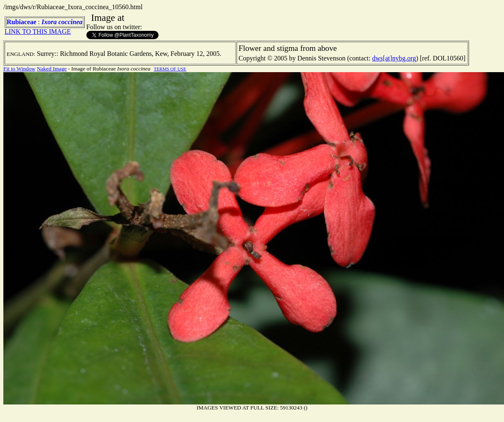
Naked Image (52, 69)
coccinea (71, 22)
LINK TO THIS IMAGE (38, 31)
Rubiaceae (21, 22)
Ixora (49, 22)
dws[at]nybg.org (394, 58)
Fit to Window (19, 69)
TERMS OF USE (170, 69)
